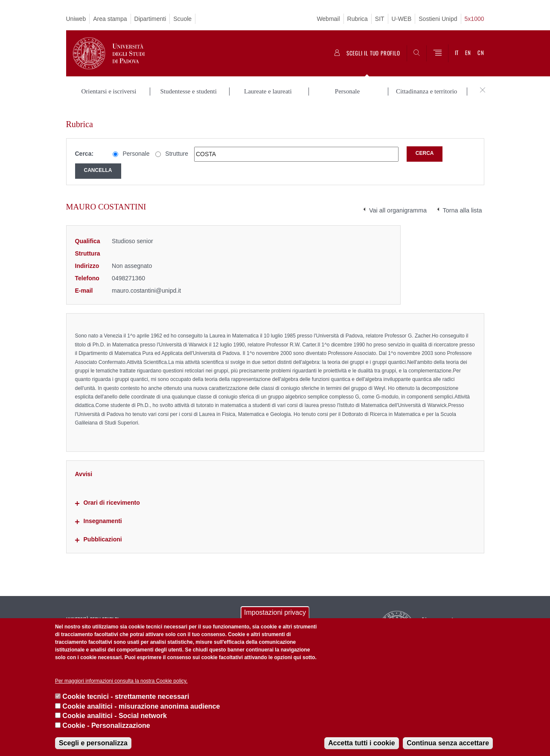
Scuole (182, 19)
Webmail (328, 19)
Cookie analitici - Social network (115, 716)
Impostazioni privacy (275, 612)
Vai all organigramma (398, 202)
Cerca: (84, 145)
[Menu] (437, 53)
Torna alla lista (463, 202)
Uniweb (76, 19)
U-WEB (402, 19)
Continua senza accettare (448, 743)
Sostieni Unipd (438, 19)
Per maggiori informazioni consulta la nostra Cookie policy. (121, 681)
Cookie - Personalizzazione (106, 725)
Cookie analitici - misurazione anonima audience (141, 706)
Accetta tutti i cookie (361, 743)
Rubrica (358, 19)
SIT (380, 19)
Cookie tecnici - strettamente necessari (126, 696)
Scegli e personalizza (93, 743)
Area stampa (110, 19)
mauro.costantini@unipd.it (146, 282)
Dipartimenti (150, 19)
